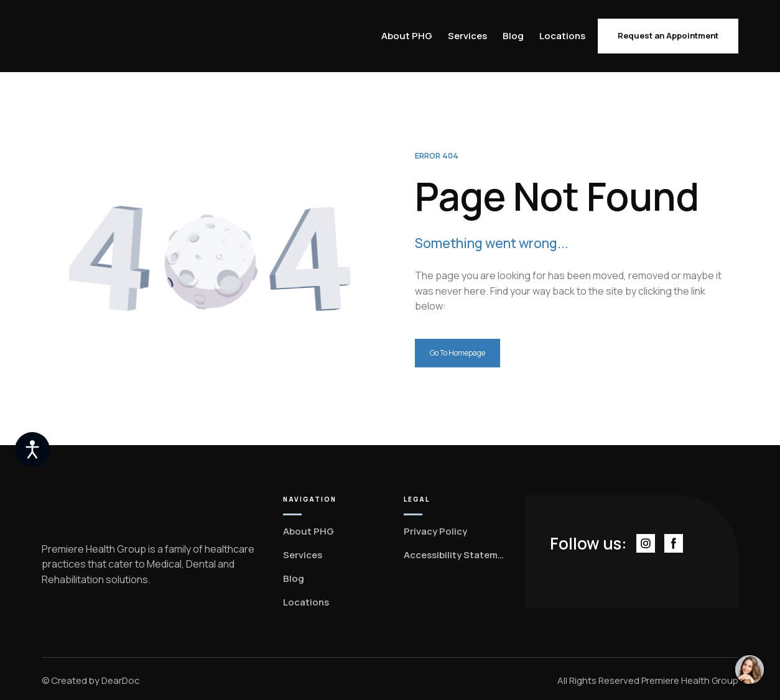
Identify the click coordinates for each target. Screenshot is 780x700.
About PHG (407, 36)
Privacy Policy (435, 531)
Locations (562, 36)
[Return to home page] (93, 36)
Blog (513, 36)
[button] (668, 36)
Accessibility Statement (455, 555)
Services (467, 36)
